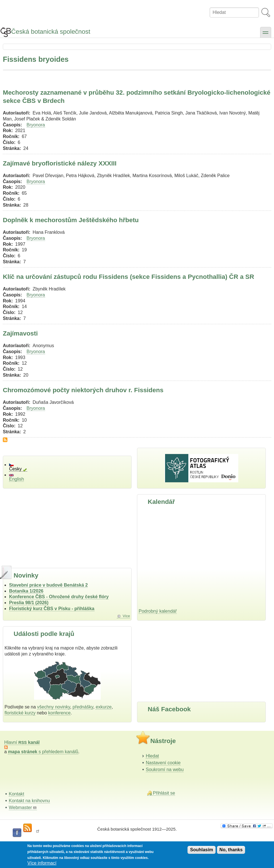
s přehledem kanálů (43, 752)
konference (59, 713)
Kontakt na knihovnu (29, 801)
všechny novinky (54, 707)
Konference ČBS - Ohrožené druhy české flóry (59, 597)
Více (126, 616)
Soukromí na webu (165, 770)
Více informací (42, 863)
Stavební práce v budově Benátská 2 (48, 585)
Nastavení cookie (163, 763)
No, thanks (231, 850)
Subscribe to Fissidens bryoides (5, 440)
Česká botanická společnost (51, 32)
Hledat (152, 756)
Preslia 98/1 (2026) (29, 603)
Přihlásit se (164, 793)
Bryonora (36, 125)
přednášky (83, 707)
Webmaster (23, 807)
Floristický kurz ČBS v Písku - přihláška (52, 609)
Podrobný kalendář (158, 611)
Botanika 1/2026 (26, 591)
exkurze (104, 707)
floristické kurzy (20, 713)
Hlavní (22, 742)
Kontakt (16, 794)
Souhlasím (202, 850)
